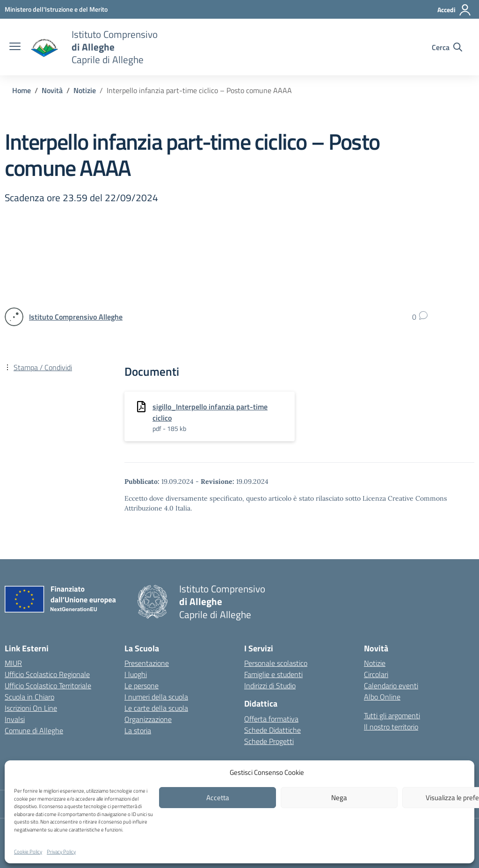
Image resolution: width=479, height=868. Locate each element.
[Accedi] (454, 10)
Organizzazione (148, 719)
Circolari (376, 674)
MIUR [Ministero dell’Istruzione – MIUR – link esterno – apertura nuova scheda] (13, 663)
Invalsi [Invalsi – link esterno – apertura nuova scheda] (15, 719)
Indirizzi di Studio (270, 686)
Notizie (375, 663)
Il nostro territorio (391, 727)
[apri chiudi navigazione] (15, 47)
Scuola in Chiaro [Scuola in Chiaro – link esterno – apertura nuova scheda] (29, 697)
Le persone (142, 686)
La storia (138, 730)
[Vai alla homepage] (45, 47)
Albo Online (382, 697)
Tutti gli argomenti (392, 715)
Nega (339, 798)
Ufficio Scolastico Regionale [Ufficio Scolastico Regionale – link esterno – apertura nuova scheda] (47, 674)
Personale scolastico (276, 663)
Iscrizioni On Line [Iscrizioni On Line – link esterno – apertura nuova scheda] (31, 708)
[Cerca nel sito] (447, 47)
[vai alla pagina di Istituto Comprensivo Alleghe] (76, 317)
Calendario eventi (391, 686)
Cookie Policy (28, 852)
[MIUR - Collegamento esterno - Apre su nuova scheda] (56, 9)
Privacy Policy (61, 852)
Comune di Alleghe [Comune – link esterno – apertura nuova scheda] (34, 730)
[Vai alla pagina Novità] (52, 90)
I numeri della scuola (156, 697)
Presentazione (147, 663)
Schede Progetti (269, 741)
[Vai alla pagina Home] (22, 90)
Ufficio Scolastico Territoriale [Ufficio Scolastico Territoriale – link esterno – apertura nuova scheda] (48, 686)
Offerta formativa (271, 719)
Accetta (218, 798)
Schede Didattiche (272, 730)
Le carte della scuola (156, 708)
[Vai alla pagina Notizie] (85, 90)
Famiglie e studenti (273, 674)
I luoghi (136, 674)
